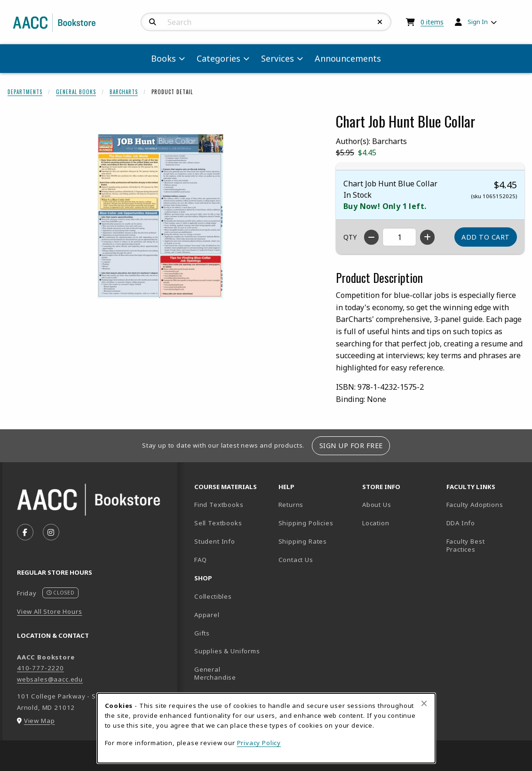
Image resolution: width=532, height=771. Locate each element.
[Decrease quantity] (371, 237)
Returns (291, 505)
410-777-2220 (40, 668)
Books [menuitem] (163, 58)
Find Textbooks (219, 505)
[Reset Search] (380, 22)
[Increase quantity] (427, 237)
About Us (377, 505)
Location (401, 523)
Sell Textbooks (218, 523)
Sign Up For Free (351, 446)
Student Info (215, 541)
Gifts (202, 633)
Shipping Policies (306, 523)
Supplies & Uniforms (227, 651)
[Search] (153, 22)
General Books (76, 92)
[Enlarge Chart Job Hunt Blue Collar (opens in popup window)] (160, 216)
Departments (25, 92)
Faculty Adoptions (475, 505)
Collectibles (213, 596)
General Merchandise (215, 673)
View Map (40, 721)
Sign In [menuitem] (478, 22)
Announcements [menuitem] (348, 58)
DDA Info (461, 523)
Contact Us (296, 560)
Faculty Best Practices (466, 545)
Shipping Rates (303, 541)
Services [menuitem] (278, 58)
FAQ (200, 560)
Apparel (207, 615)
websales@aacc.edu (50, 679)
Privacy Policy (259, 743)
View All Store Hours (50, 611)
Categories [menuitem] (218, 58)
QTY (350, 237)
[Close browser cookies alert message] (424, 703)
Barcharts (124, 92)
